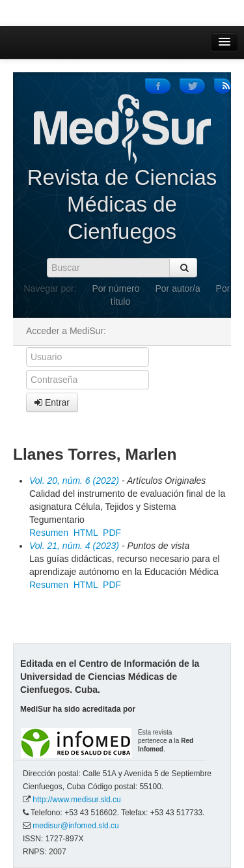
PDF (112, 533)
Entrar (52, 402)
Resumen (49, 533)
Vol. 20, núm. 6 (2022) (74, 481)
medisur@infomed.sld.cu (75, 826)
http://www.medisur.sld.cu (76, 800)
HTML (86, 533)
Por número (115, 288)
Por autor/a (177, 288)
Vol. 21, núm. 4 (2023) (74, 546)
